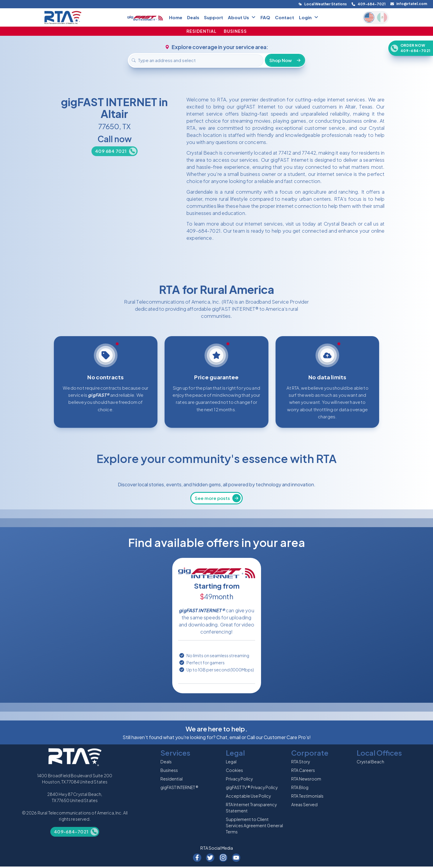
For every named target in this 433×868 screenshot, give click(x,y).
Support (214, 17)
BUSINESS (235, 31)
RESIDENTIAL (202, 31)
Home (176, 17)
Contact (285, 17)
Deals (193, 17)
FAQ (265, 17)
